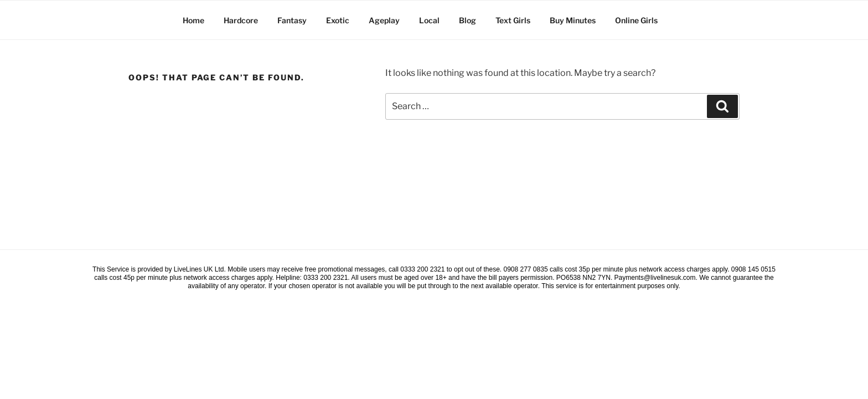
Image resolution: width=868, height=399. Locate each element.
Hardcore (241, 20)
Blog (467, 20)
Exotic (338, 20)
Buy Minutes (573, 20)
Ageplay (384, 20)
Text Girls (513, 20)
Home (193, 20)
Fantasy (292, 20)
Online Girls (636, 20)
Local (429, 20)
